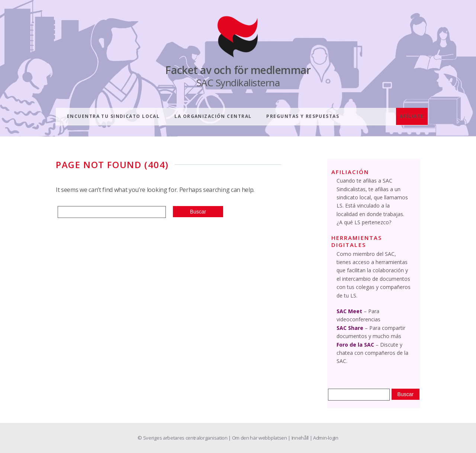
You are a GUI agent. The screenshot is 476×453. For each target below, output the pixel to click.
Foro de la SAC (355, 345)
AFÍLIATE (412, 116)
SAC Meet (349, 311)
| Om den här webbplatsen (258, 438)
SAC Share (350, 328)
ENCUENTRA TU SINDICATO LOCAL (113, 116)
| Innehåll (299, 438)
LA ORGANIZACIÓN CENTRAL (213, 116)
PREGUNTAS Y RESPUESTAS (303, 116)
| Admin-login (324, 438)
